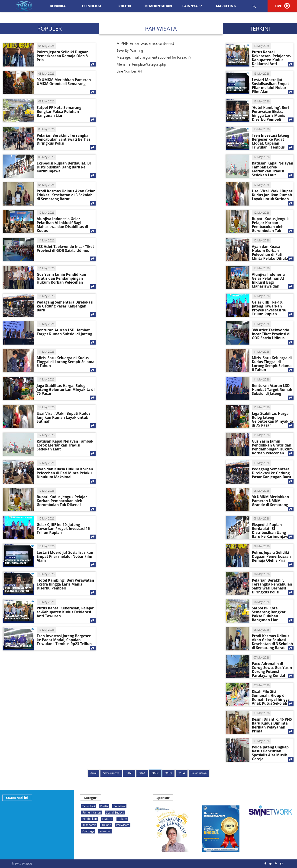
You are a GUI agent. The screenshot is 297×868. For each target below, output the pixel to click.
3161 (142, 773)
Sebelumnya (111, 773)
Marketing (226, 6)
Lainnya (192, 6)
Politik (125, 6)
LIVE (282, 6)
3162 (155, 773)
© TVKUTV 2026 (22, 864)
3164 (182, 773)
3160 (129, 773)
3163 (168, 773)
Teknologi (91, 6)
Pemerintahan (159, 6)
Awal (94, 773)
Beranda (58, 6)
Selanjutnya (199, 773)
